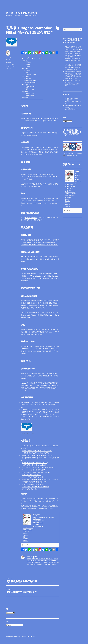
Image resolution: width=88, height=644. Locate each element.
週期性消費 (8, 62)
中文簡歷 (25, 533)
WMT (10, 68)
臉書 (24, 537)
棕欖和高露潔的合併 (31, 82)
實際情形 (26, 92)
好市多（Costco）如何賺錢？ (31, 475)
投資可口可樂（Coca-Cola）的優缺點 (34, 465)
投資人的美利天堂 (71, 134)
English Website (38, 523)
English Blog (37, 519)
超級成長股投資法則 (31, 218)
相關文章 (26, 98)
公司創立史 (28, 63)
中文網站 (25, 535)
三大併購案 (26, 76)
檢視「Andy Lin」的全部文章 (49, 564)
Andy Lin (8, 57)
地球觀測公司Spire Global (71, 98)
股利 (27, 88)
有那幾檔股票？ (30, 96)
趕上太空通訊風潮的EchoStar (72, 109)
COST (13, 64)
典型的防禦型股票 (30, 86)
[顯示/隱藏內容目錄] (39, 58)
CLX (9, 64)
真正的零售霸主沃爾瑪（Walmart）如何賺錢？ (37, 472)
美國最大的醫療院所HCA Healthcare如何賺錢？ (37, 451)
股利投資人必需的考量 (29, 489)
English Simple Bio (39, 521)
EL (6, 66)
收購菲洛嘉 (29, 78)
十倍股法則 (74, 132)
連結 (73, 84)
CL (6, 64)
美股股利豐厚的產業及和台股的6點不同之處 (36, 487)
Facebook (36, 524)
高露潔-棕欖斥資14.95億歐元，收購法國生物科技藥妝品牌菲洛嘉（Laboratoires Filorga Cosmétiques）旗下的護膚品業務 (40, 242)
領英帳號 (25, 541)
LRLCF (13, 66)
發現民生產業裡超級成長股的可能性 (33, 484)
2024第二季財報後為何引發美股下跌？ (34, 482)
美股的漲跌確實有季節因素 (37, 373)
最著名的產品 (29, 65)
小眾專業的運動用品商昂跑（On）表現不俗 (36, 453)
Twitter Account (38, 526)
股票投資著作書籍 (28, 530)
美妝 (27, 72)
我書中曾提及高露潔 (31, 74)
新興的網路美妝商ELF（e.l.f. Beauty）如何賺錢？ (38, 455)
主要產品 (28, 67)
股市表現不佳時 (30, 94)
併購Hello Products (31, 80)
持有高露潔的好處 (28, 84)
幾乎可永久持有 (30, 90)
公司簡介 (25, 61)
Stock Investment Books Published (43, 517)
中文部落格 (26, 532)
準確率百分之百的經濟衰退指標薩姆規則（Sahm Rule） (40, 479)
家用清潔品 (29, 71)
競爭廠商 (26, 69)
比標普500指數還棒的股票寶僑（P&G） (35, 463)
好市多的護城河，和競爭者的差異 (33, 477)
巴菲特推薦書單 (68, 100)
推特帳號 (25, 539)
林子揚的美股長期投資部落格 (21, 13)
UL (6, 68)
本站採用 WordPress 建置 (28, 636)
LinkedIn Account (28, 528)
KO (9, 66)
